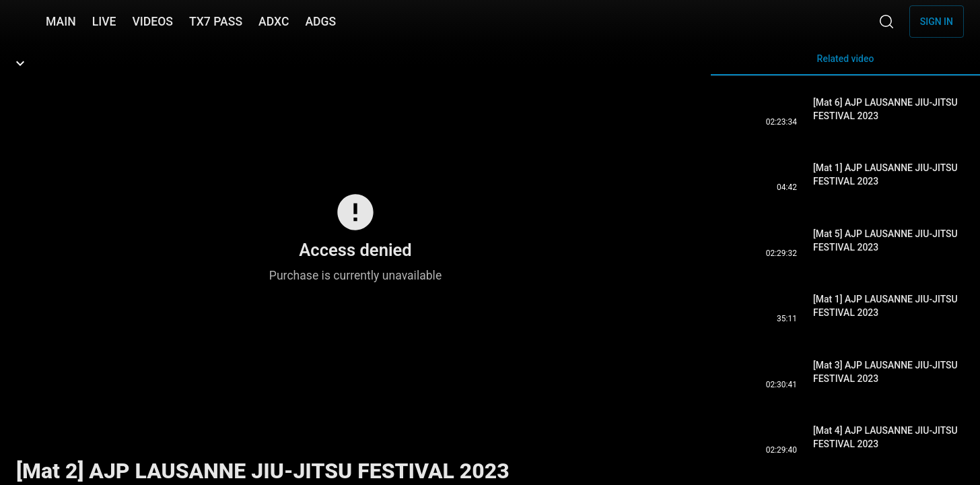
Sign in (937, 22)
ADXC (274, 22)
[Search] (886, 22)
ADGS (320, 22)
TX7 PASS (216, 22)
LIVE (104, 22)
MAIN (61, 22)
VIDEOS (152, 22)
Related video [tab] (845, 64)
